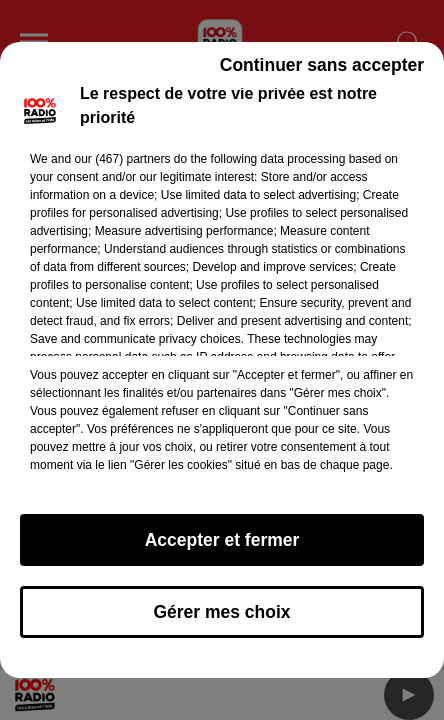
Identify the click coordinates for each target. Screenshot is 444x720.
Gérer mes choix (221, 621)
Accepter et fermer (222, 549)
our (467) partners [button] (122, 168)
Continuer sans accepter (322, 74)
